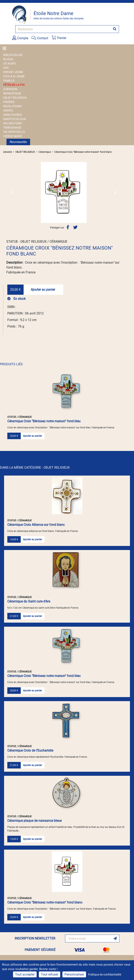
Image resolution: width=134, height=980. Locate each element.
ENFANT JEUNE (13, 72)
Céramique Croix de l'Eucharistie (30, 750)
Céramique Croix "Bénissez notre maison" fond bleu (44, 421)
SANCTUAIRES (13, 115)
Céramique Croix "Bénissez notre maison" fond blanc (83, 152)
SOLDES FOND (13, 123)
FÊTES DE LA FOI (14, 85)
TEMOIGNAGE (12, 128)
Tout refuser (50, 974)
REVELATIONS (12, 106)
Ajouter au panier (43, 290)
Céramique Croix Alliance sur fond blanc (36, 525)
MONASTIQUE (12, 93)
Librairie (7, 152)
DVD (6, 68)
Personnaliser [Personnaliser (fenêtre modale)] (74, 974)
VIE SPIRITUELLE (14, 132)
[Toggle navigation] (6, 48)
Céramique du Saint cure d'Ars (29, 601)
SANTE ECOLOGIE (15, 119)
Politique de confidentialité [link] (105, 975)
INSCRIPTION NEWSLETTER (35, 938)
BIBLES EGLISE (13, 55)
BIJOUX (8, 59)
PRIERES (9, 102)
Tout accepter (25, 974)
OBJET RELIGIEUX (15, 98)
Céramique (45, 152)
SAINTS (8, 110)
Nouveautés (18, 142)
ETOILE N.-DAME (14, 76)
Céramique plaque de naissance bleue (34, 821)
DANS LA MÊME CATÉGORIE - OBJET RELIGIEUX (35, 468)
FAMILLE (9, 81)
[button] (12, 192)
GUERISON (10, 89)
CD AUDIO (10, 63)
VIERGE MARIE (13, 136)
